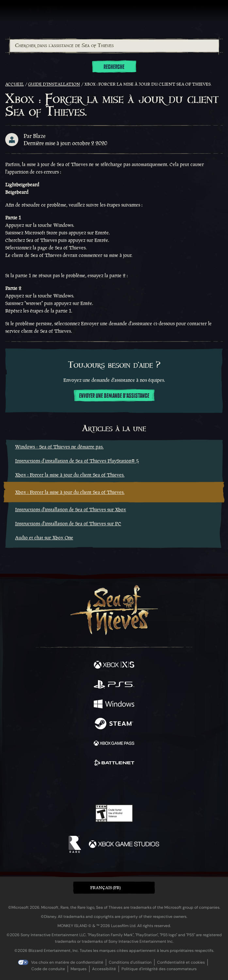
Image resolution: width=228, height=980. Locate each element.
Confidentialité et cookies (181, 962)
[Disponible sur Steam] (114, 724)
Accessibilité (104, 969)
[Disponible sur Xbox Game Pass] (114, 744)
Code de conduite (48, 969)
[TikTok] (147, 786)
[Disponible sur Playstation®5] (114, 685)
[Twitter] (80, 785)
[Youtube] (113, 786)
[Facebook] (67, 785)
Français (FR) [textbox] (105, 888)
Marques (79, 969)
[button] (114, 888)
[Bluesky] (160, 786)
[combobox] (114, 46)
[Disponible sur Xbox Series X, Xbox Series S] (114, 666)
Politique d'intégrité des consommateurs (159, 969)
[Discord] (133, 786)
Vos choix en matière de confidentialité (67, 962)
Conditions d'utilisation (130, 962)
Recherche (114, 67)
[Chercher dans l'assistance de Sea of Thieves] (114, 46)
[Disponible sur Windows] (114, 705)
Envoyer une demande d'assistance (114, 396)
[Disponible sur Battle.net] (114, 764)
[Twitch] (94, 786)
